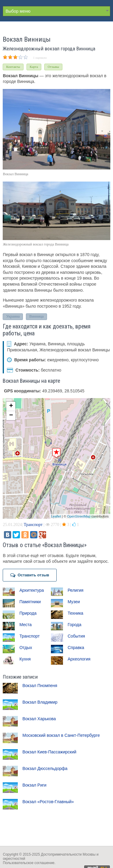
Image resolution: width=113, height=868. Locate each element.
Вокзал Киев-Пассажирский (49, 752)
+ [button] (11, 406)
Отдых (26, 648)
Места (25, 625)
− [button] (11, 416)
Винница (36, 316)
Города (74, 625)
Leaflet (56, 516)
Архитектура (31, 590)
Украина (13, 316)
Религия (75, 590)
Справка (76, 648)
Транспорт (33, 525)
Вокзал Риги (34, 785)
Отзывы (53, 67)
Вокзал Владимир (40, 702)
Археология (79, 659)
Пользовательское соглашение (28, 863)
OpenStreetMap (79, 516)
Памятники (30, 602)
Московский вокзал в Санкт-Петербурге (61, 735)
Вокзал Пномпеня (40, 686)
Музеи (74, 602)
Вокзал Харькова (39, 719)
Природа (28, 613)
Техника (75, 613)
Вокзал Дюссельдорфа (45, 768)
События (76, 636)
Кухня (25, 659)
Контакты (13, 67)
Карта (34, 67)
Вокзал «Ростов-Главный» (48, 802)
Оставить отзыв (30, 575)
